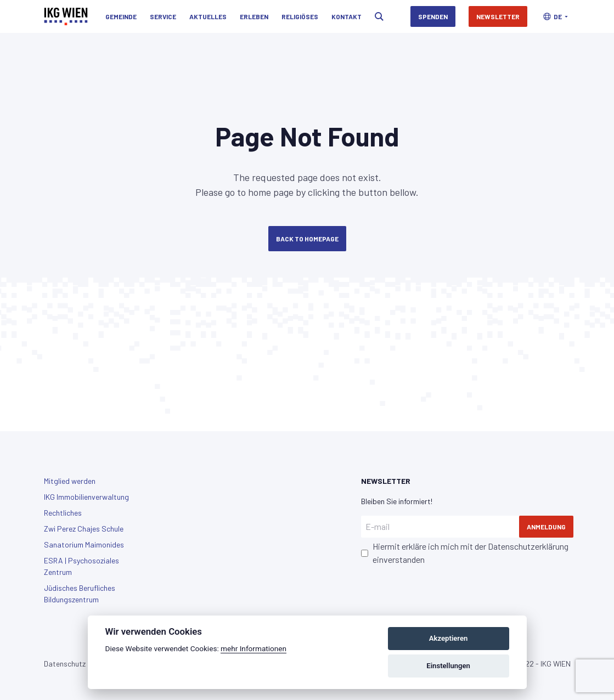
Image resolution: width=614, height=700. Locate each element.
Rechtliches (63, 513)
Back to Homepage (307, 239)
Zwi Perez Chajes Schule (84, 529)
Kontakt (347, 16)
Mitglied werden (70, 481)
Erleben (254, 16)
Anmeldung (546, 527)
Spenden (433, 16)
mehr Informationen (254, 648)
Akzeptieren (448, 638)
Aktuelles (208, 16)
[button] (556, 16)
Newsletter (498, 16)
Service (163, 16)
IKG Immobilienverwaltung (86, 497)
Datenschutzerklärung (528, 546)
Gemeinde (121, 16)
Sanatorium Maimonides (84, 544)
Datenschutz (65, 664)
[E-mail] (440, 527)
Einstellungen (448, 666)
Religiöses (300, 16)
